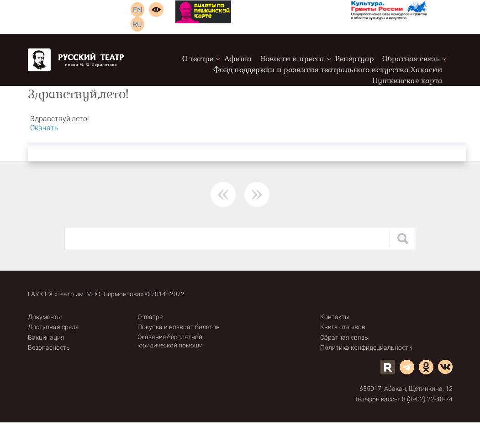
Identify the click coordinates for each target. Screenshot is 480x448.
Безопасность (49, 347)
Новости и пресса (292, 59)
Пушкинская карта (407, 81)
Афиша (238, 59)
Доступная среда (53, 327)
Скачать (44, 128)
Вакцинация (46, 337)
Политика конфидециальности (366, 347)
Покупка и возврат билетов (179, 327)
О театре (198, 59)
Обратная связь (411, 59)
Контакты (335, 317)
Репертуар (355, 59)
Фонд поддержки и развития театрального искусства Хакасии (328, 70)
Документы (45, 317)
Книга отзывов (343, 327)
